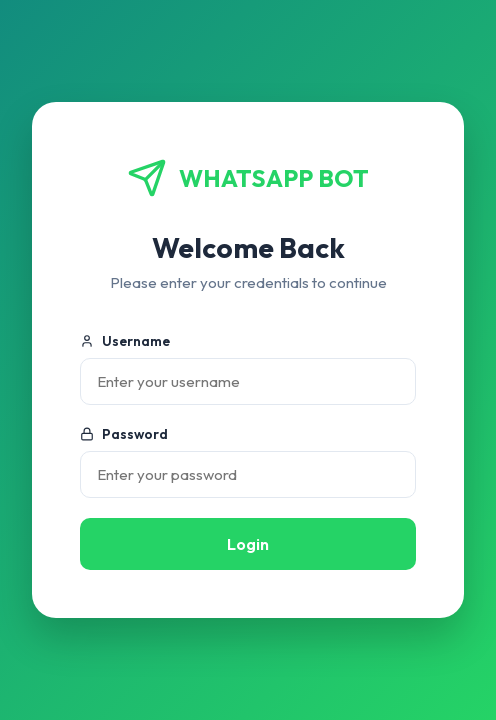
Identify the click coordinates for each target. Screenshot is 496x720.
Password (124, 434)
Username (125, 341)
